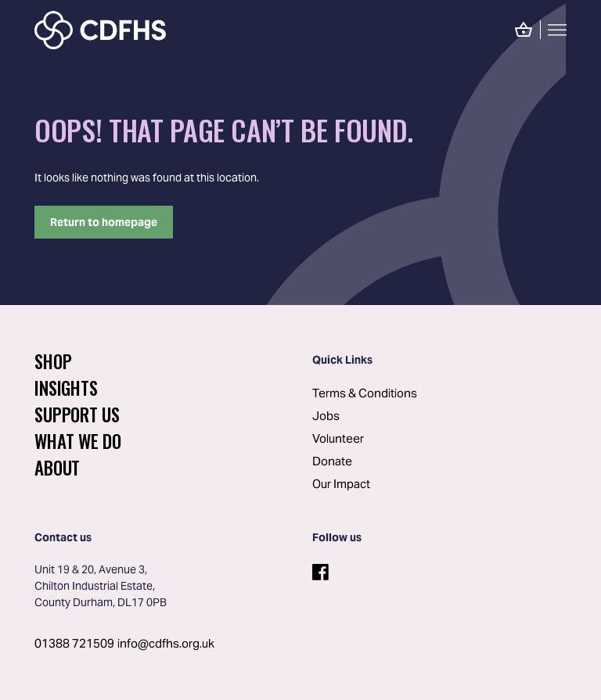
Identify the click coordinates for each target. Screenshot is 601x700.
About (57, 468)
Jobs (326, 416)
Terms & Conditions (365, 393)
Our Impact (341, 484)
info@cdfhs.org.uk (166, 643)
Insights (66, 388)
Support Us (77, 415)
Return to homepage (104, 222)
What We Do (78, 441)
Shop (53, 361)
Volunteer (338, 438)
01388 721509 (74, 643)
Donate (332, 461)
